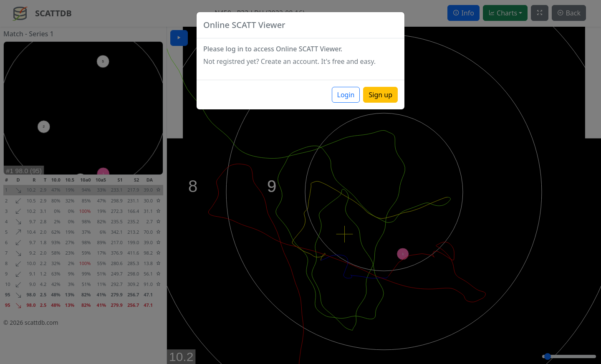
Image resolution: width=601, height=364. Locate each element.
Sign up (380, 95)
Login (346, 95)
